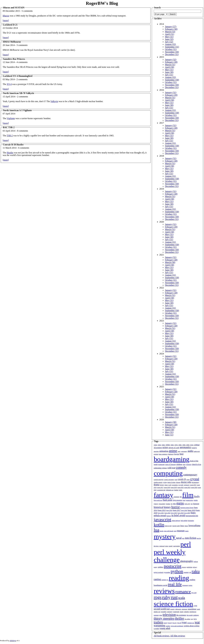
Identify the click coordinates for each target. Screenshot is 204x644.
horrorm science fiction (187, 508)
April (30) (170, 67)
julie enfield (184, 521)
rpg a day (194, 593)
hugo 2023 (174, 513)
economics (175, 485)
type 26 (170, 623)
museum (181, 531)
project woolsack (159, 572)
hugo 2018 (184, 510)
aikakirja (194, 448)
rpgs (158, 597)
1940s (163, 445)
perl (186, 544)
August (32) (170, 44)
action (165, 447)
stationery (170, 612)
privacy (195, 567)
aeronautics (186, 447)
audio (190, 451)
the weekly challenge (193, 615)
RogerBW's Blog (102, 3)
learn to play (168, 526)
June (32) (169, 39)
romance (183, 592)
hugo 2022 (168, 513)
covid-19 (182, 479)
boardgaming (172, 459)
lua (156, 530)
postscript (173, 566)
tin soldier (187, 619)
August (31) (170, 110)
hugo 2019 (192, 510)
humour (169, 516)
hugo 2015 (162, 510)
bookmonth (161, 464)
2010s (192, 445)
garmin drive (189, 500)
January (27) (171, 27)
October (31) (171, 49)
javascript (162, 519)
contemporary (190, 475)
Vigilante (11, 118)
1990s (184, 445)
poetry (156, 567)
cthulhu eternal (158, 482)
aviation (156, 454)
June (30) (169, 72)
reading (179, 578)
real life (175, 584)
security (173, 609)
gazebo (196, 500)
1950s (168, 445)
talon (161, 615)
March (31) (170, 65)
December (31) (172, 54)
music (187, 531)
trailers (158, 622)
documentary (195, 482)
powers (184, 567)
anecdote (156, 451)
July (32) (169, 42)
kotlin (159, 525)
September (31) (172, 47)
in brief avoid (178, 515)
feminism (177, 497)
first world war (158, 500)
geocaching (162, 504)
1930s (159, 445)
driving (162, 485)
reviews (164, 591)
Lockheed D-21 (10, 25)
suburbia (186, 612)
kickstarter (191, 521)
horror (176, 507)
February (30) (171, 29)
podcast (196, 562)
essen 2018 (167, 487)
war (197, 622)
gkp (174, 504)
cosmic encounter (169, 480)
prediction (189, 567)
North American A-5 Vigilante (17, 110)
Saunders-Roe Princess (14, 59)
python (177, 571)
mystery (165, 536)
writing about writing (192, 626)
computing (168, 473)
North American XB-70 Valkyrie (19, 93)
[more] (6, 20)
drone (166, 485)
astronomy (184, 451)
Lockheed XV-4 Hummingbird (18, 76)
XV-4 (9, 84)
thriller (179, 618)
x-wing (156, 628)
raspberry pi (165, 580)
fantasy (164, 495)
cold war (171, 468)
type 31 (174, 623)
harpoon (196, 504)
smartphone (192, 609)
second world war (162, 609)
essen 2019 (174, 487)
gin (172, 504)
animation (164, 451)
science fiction (173, 604)
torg (192, 619)
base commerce (163, 454)
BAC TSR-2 (9, 127)
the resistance (181, 615)
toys (195, 619)
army (179, 451)
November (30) (172, 52)
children (179, 464)
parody (171, 546)
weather (168, 626)
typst (184, 622)
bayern (177, 454)
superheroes (193, 612)
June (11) (169, 435)
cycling (165, 482)
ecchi (170, 485)
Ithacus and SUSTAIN (14, 8)
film (188, 495)
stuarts (182, 612)
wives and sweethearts (177, 626)
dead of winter (171, 482)
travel (165, 623)
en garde (181, 485)
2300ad (197, 445)
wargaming (159, 626)
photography (187, 561)
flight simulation (177, 500)
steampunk (176, 612)
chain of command (170, 464)
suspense (156, 615)
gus (192, 504)
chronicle (189, 464)
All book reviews (161, 636)
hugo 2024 (181, 513)
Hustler (10, 153)
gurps (180, 503)
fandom (176, 490)
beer (182, 454)
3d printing (158, 448)
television (169, 615)
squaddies (164, 612)
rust (174, 597)
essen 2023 (187, 487)
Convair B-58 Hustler (13, 145)
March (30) (170, 262)
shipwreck (178, 609)
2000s (188, 445)
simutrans (185, 609)
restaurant (185, 585)
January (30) (171, 422)
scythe (195, 606)
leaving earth (176, 526)
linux (182, 526)
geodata (168, 504)
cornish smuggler (159, 480)
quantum (186, 572)
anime (173, 451)
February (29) (171, 95)
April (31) (170, 34)
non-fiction (191, 538)
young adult (165, 628)
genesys (156, 504)
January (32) (171, 60)
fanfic (181, 490)
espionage (187, 485)
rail (190, 572)
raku (196, 571)
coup (176, 480)
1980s (180, 445)
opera (167, 546)
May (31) (169, 37)
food (184, 500)
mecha (162, 531)
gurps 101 (187, 504)
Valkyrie (54, 101)
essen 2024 (194, 487)
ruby (166, 597)
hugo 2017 (177, 510)
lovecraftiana (194, 525)
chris (184, 464)
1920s (155, 445)
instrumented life (192, 516)
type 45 (179, 623)
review (190, 585)
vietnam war (191, 623)
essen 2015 (193, 485)
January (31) (171, 92)
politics (161, 567)
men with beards (169, 531)
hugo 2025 (187, 513)
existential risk (161, 490)
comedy (181, 467)
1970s (176, 445)
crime (188, 480)
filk (181, 497)
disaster (178, 482)
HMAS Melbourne (12, 42)
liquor (186, 526)
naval (179, 538)
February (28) (171, 62)
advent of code (174, 448)
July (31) (169, 75)
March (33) (170, 32)
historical (158, 507)
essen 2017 (160, 487)
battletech (171, 454)
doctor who (186, 482)
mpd (175, 531)
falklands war (170, 490)
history (167, 507)
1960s (172, 445)
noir (183, 538)
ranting (157, 579)
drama (157, 485)
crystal (195, 479)
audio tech (197, 451)
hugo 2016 (169, 510)
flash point (167, 500)
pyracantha (167, 572)
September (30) (172, 80)
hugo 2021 (161, 513)
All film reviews (178, 636)
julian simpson (176, 521)
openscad (162, 546)
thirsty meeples (164, 618)
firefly (197, 496)
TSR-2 (10, 136)
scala (182, 598)
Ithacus (6, 16)
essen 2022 (181, 487)
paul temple (177, 546)
